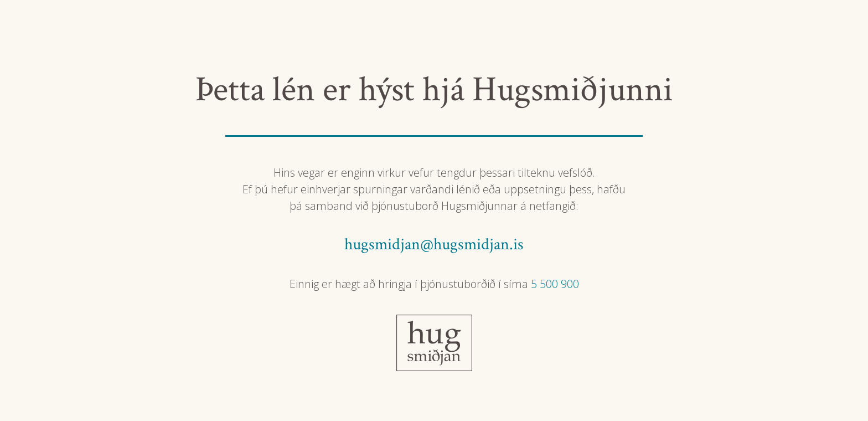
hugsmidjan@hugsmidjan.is (434, 245)
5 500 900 (555, 284)
